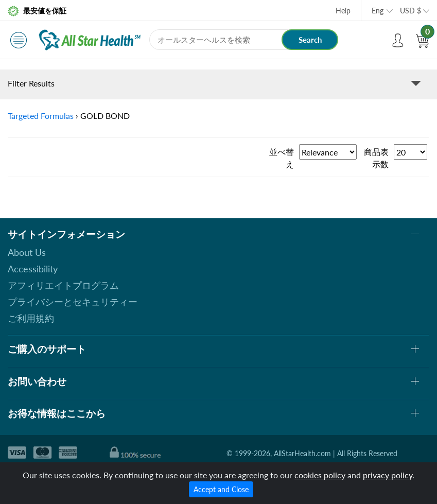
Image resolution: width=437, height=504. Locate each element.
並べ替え (282, 158)
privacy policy (388, 475)
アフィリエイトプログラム (63, 285)
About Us (27, 252)
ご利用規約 (31, 318)
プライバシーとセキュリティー (73, 302)
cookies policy (320, 475)
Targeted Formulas (41, 116)
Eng (378, 11)
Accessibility (33, 269)
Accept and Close (221, 489)
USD (410, 11)
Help (343, 11)
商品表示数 (376, 158)
